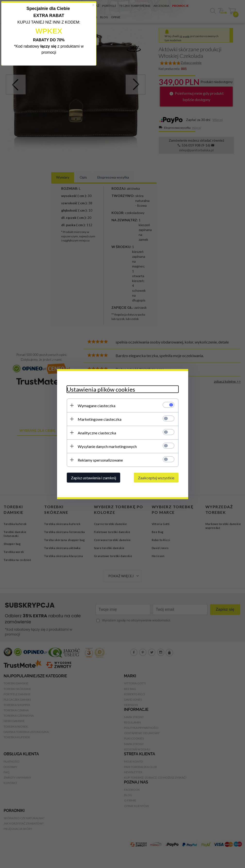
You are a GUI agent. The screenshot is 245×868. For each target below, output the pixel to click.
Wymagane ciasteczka (97, 405)
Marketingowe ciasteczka (100, 419)
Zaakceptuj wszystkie (156, 477)
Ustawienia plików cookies (101, 389)
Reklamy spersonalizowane (100, 460)
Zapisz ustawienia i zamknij (93, 477)
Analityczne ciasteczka (97, 433)
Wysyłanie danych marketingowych (107, 446)
